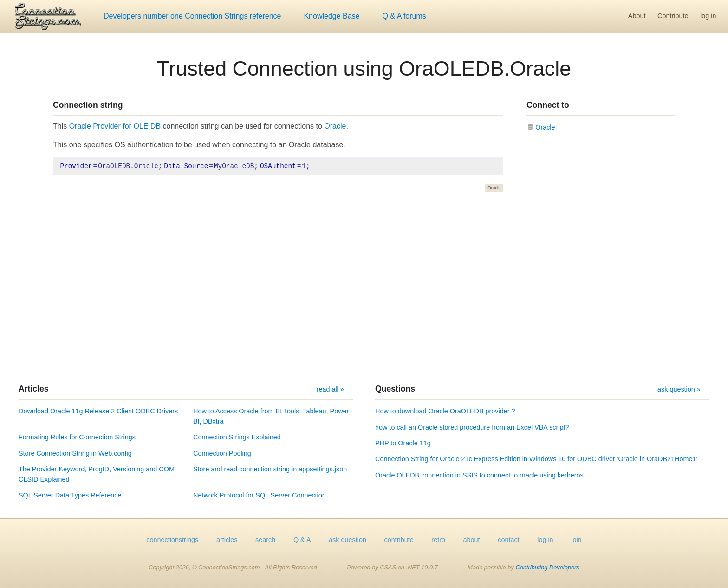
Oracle (335, 126)
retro (438, 540)
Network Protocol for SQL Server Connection (260, 495)
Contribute (673, 16)
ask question (348, 540)
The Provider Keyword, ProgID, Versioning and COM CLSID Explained (97, 474)
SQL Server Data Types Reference (70, 495)
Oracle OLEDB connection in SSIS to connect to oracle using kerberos (479, 475)
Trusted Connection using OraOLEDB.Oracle (364, 68)
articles (227, 540)
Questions (395, 389)
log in (708, 16)
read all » (330, 389)
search (265, 540)
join (576, 540)
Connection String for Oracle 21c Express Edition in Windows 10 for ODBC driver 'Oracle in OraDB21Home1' (536, 459)
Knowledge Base (331, 16)
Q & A (302, 540)
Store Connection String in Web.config (75, 453)
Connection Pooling (222, 453)
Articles (34, 389)
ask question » (679, 389)
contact (508, 540)
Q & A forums (404, 16)
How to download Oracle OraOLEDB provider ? (445, 411)
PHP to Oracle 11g (403, 443)
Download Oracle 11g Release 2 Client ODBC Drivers (98, 411)
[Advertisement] (364, 288)
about (472, 540)
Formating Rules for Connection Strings (77, 437)
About (637, 16)
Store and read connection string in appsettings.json (270, 469)
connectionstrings (172, 540)
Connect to (548, 105)
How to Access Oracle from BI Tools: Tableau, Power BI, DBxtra (271, 416)
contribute (399, 540)
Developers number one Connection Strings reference (192, 16)
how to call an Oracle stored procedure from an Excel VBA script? (472, 427)
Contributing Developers (547, 567)
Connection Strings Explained (237, 437)
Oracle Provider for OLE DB (115, 126)
